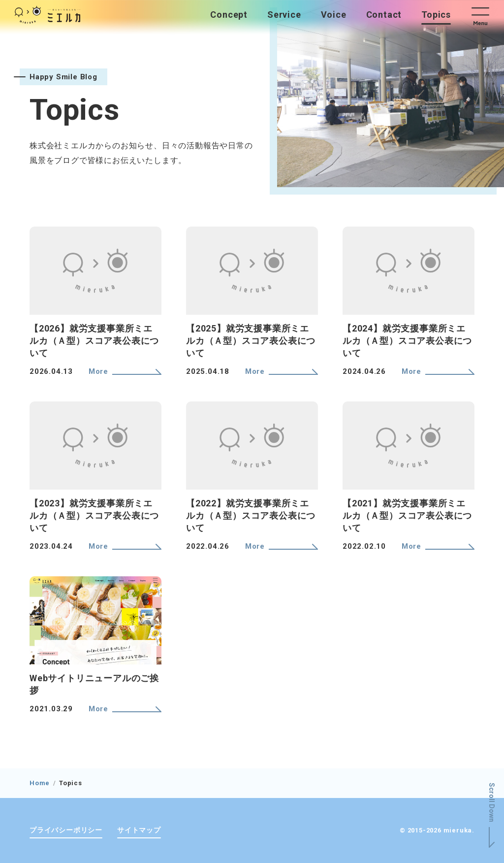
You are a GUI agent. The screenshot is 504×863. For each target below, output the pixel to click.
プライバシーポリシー (66, 830)
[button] (485, 15)
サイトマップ (139, 830)
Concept (229, 15)
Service (284, 15)
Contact (384, 15)
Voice (334, 15)
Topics (436, 15)
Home (40, 783)
